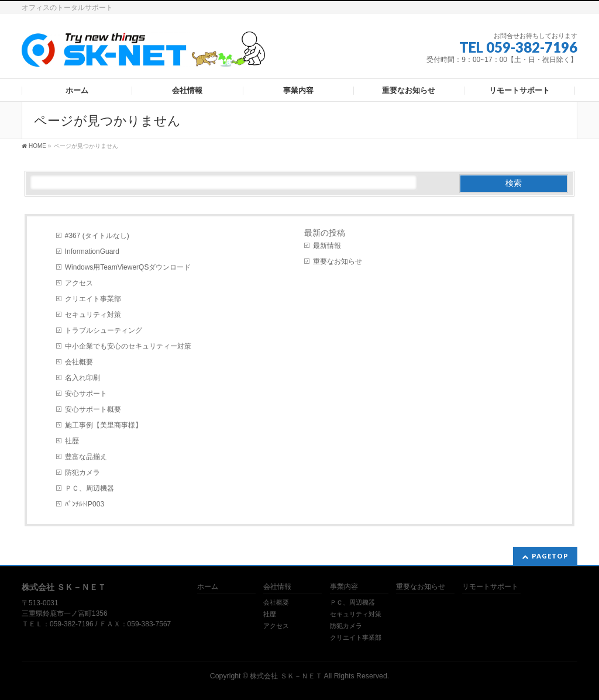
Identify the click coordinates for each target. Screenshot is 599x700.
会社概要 (79, 362)
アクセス (79, 283)
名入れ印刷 (82, 378)
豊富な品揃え (86, 457)
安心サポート (86, 394)
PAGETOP (550, 556)
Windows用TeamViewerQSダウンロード (128, 267)
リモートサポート (490, 587)
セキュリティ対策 (93, 315)
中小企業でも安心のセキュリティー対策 (128, 346)
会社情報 (277, 587)
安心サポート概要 (93, 409)
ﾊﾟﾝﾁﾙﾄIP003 (85, 504)
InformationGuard (92, 251)
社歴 (72, 441)
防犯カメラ (82, 473)
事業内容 (344, 587)
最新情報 (327, 246)
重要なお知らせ (338, 261)
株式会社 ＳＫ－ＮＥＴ (286, 676)
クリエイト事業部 (93, 299)
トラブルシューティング (104, 330)
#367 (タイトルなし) (97, 236)
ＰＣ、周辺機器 (89, 488)
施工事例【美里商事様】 (104, 425)
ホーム (208, 587)
